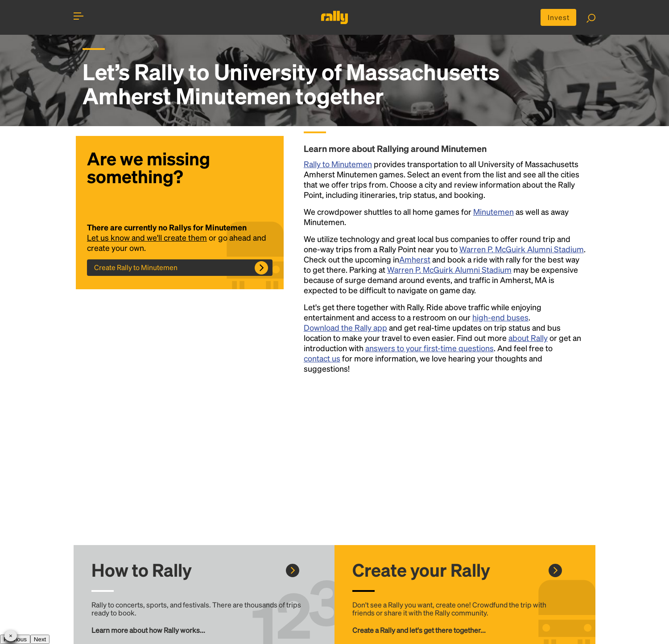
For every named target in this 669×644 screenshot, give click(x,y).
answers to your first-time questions (429, 348)
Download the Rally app (345, 327)
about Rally (528, 338)
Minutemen (493, 211)
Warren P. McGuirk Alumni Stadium (522, 249)
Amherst (415, 259)
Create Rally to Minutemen (136, 267)
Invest (559, 17)
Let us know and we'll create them (147, 237)
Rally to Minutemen (338, 164)
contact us (322, 358)
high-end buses (500, 317)
